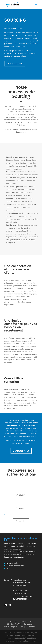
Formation (28, 624)
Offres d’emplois (11, 627)
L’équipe (23, 627)
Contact (32, 627)
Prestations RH (26, 621)
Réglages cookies (29, 641)
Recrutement (13, 621)
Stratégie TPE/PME (14, 624)
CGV (7, 568)
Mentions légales (12, 563)
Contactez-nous (15, 64)
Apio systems (15, 635)
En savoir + (21, 495)
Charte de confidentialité (15, 566)
